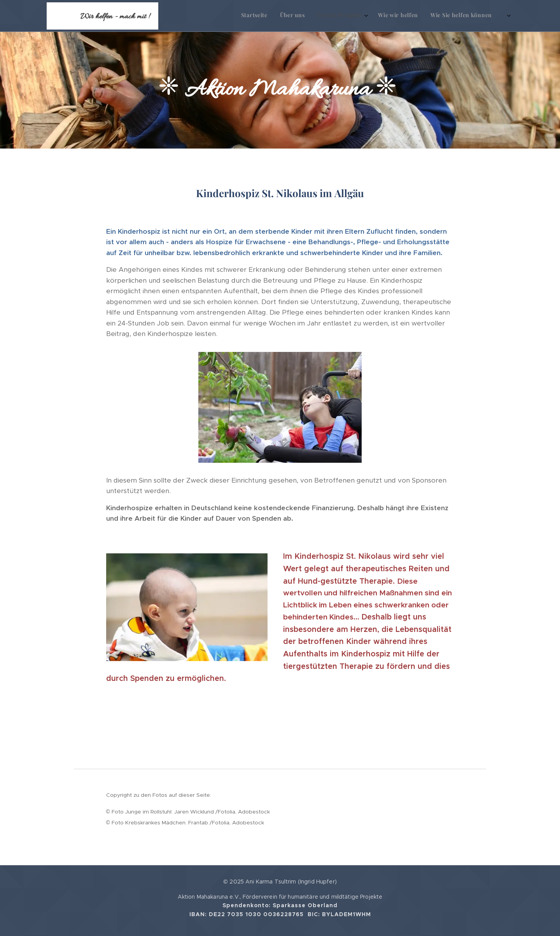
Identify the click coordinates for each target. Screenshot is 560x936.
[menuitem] (424, 16)
